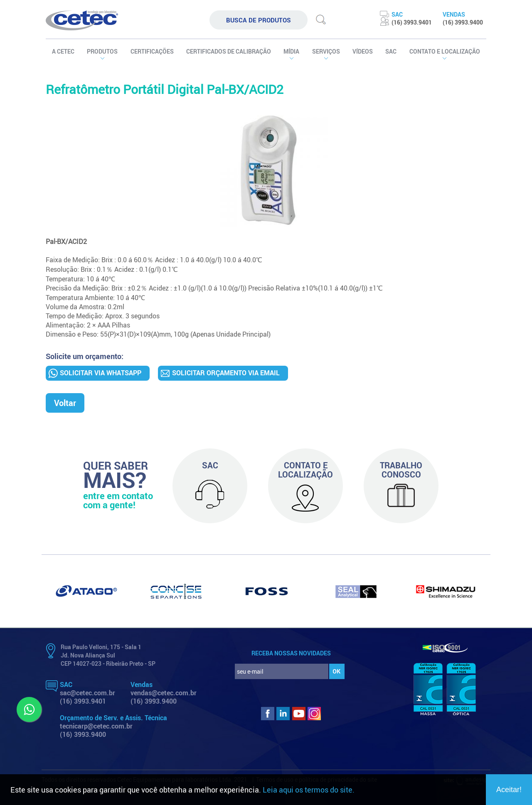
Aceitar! (509, 790)
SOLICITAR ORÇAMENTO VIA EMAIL (226, 373)
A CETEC (63, 51)
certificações (152, 51)
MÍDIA (291, 51)
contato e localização (445, 51)
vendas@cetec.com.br (164, 693)
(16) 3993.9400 (154, 701)
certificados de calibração (229, 51)
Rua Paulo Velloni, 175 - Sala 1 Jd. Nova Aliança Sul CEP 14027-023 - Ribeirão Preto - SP (108, 655)
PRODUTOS (102, 51)
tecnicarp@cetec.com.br (96, 726)
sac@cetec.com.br (87, 693)
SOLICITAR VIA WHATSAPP (101, 373)
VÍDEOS (363, 51)
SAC (391, 51)
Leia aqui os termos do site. (309, 790)
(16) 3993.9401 (83, 701)
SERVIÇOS (326, 51)
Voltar (65, 403)
